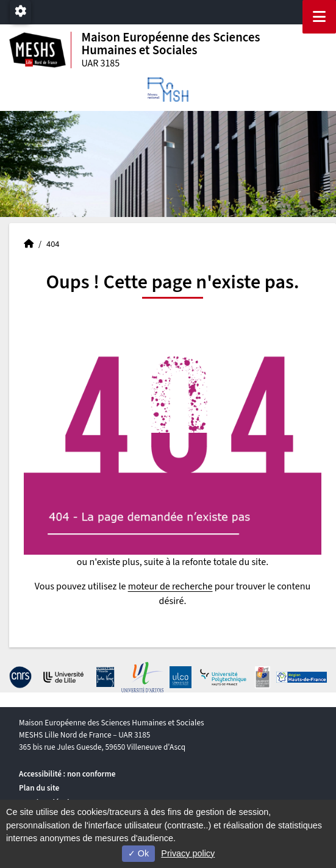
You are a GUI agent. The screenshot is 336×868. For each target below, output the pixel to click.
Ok (138, 853)
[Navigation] (319, 17)
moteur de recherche (170, 586)
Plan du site (39, 788)
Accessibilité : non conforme (67, 774)
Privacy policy (188, 853)
